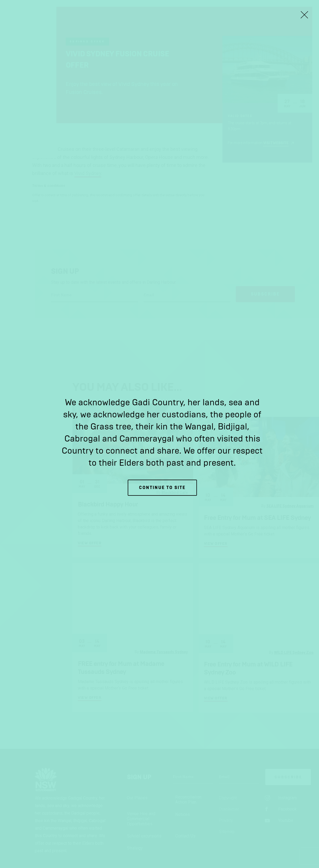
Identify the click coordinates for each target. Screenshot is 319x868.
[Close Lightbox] (304, 15)
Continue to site (162, 488)
